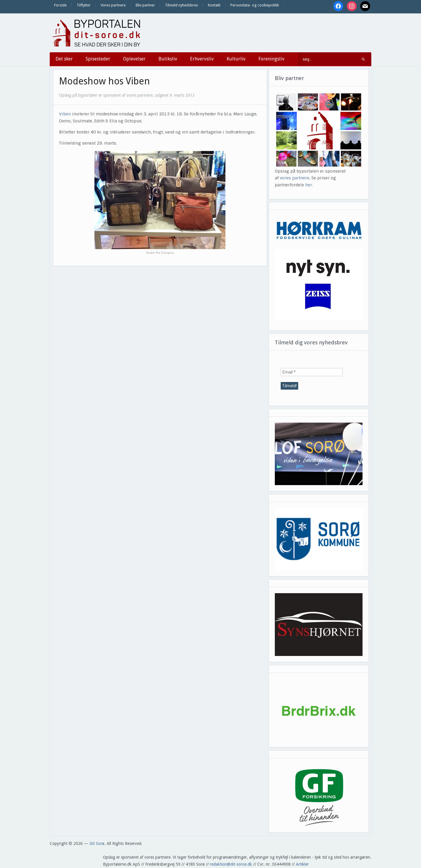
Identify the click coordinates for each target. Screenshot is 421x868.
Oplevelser (134, 59)
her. (309, 185)
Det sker (64, 59)
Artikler (302, 864)
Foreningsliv (271, 59)
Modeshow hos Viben (105, 81)
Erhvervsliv (202, 59)
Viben (65, 114)
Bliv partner (145, 5)
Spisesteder (98, 59)
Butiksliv (168, 59)
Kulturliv (236, 59)
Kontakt (214, 5)
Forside (60, 5)
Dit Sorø (97, 843)
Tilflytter (84, 5)
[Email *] (312, 372)
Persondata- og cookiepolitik (255, 5)
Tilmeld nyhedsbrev (181, 5)
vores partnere (295, 178)
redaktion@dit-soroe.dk (231, 864)
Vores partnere (113, 5)
